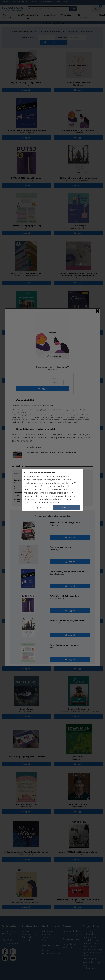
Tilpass (38, 507)
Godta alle (67, 507)
